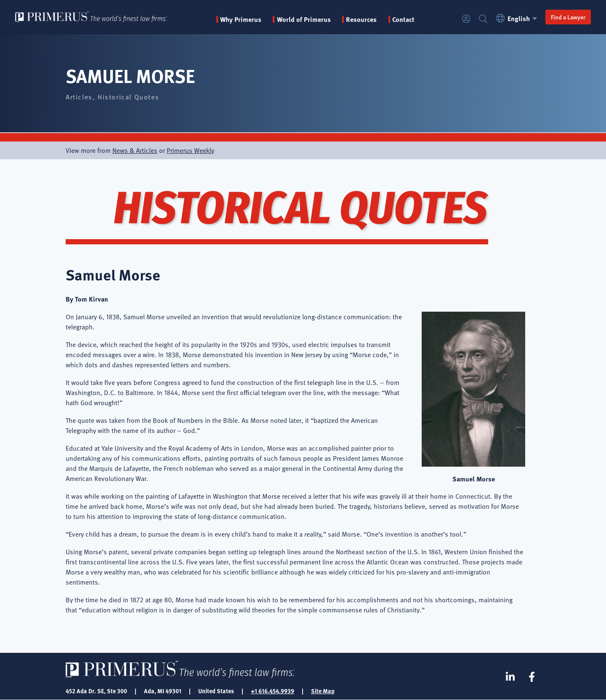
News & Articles (135, 150)
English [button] (518, 18)
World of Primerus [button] (304, 19)
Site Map (323, 691)
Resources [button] (361, 19)
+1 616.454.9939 (272, 691)
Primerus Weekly (190, 150)
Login (466, 19)
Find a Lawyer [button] (568, 17)
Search (483, 19)
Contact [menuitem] (403, 19)
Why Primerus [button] (241, 19)
